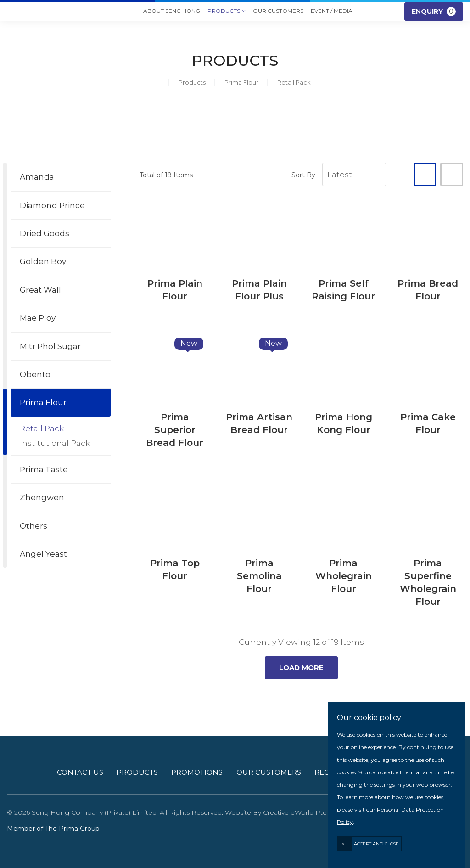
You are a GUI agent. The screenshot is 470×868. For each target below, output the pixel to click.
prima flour (241, 82)
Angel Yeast (43, 554)
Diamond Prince (52, 205)
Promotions (197, 772)
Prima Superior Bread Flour (175, 430)
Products (227, 11)
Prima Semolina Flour (259, 576)
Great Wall (40, 290)
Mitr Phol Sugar (50, 346)
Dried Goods (45, 233)
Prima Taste (44, 469)
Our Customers (278, 11)
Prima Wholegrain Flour (344, 576)
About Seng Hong (172, 11)
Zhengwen (42, 497)
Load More (301, 668)
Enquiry (434, 11)
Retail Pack (42, 428)
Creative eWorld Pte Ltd (301, 812)
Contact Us (80, 772)
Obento (35, 374)
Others (34, 526)
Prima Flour (43, 402)
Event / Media (332, 11)
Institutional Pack (55, 443)
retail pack (294, 82)
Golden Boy (43, 261)
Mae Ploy (38, 318)
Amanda (37, 177)
